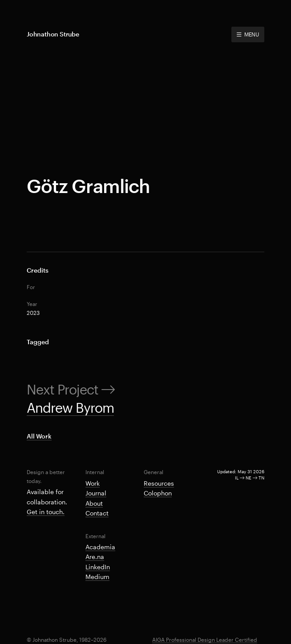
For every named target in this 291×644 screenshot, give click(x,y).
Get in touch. (46, 512)
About (94, 503)
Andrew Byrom (70, 408)
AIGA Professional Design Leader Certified (205, 640)
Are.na (95, 557)
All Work (39, 436)
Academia (100, 547)
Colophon (158, 493)
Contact (97, 513)
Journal (96, 493)
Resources (159, 483)
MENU (248, 34)
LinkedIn (98, 567)
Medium (97, 577)
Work (93, 483)
